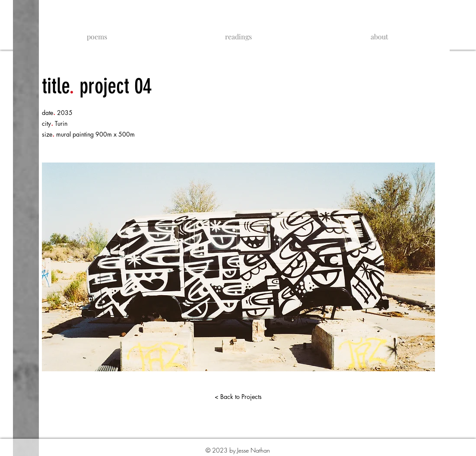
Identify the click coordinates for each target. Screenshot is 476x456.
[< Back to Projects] (238, 397)
